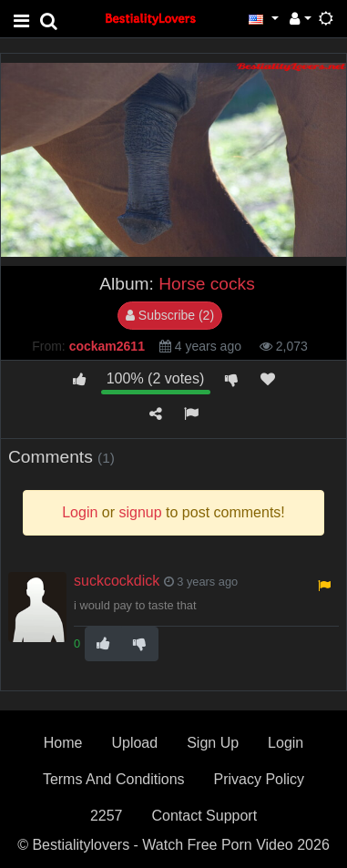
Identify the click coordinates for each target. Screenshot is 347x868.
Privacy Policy (260, 779)
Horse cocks (207, 284)
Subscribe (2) (170, 315)
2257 (107, 816)
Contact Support (204, 816)
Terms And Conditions (114, 779)
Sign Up (213, 743)
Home (63, 743)
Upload (134, 743)
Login (286, 743)
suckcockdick (117, 581)
